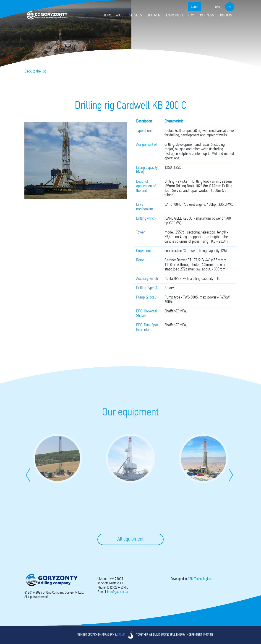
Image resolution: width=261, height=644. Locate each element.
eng (230, 7)
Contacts (225, 16)
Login (194, 7)
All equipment (130, 539)
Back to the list (35, 71)
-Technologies (199, 579)
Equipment (154, 16)
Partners (207, 16)
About (120, 16)
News (192, 16)
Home (108, 16)
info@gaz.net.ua (118, 592)
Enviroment (175, 16)
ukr (218, 7)
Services (136, 16)
